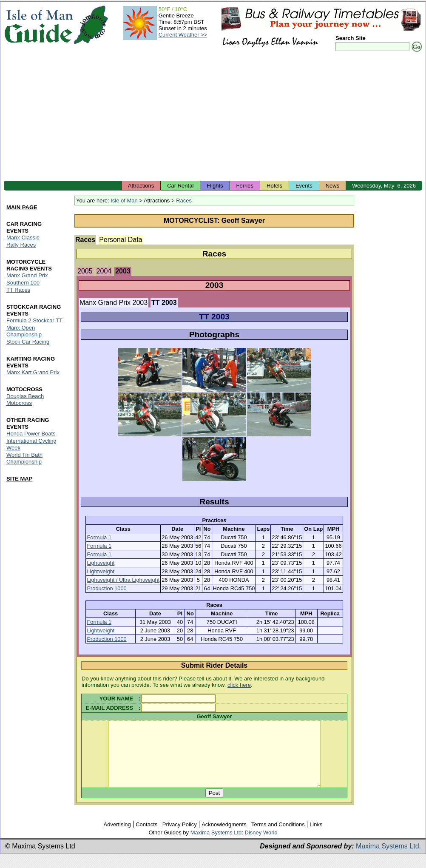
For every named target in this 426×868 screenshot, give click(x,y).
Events (304, 186)
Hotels (274, 186)
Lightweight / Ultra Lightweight (123, 580)
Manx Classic (23, 238)
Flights (215, 186)
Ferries (245, 186)
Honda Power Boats (31, 434)
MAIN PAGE (22, 208)
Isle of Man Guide (38, 25)
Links (316, 837)
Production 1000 (106, 588)
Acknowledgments (224, 837)
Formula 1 (99, 537)
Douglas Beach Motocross (25, 400)
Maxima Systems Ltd (216, 845)
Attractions (141, 186)
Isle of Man (124, 201)
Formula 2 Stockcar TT (34, 320)
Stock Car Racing (28, 342)
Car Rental (180, 186)
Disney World (261, 845)
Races (184, 201)
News (333, 186)
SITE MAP (19, 479)
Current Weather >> (183, 35)
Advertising (117, 837)
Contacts (146, 837)
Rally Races (21, 245)
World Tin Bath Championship (24, 458)
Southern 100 (23, 283)
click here (239, 685)
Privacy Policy (180, 837)
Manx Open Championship (24, 331)
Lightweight (101, 563)
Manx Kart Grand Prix (33, 372)
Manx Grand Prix (27, 275)
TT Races (18, 290)
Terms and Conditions (278, 837)
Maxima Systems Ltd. (388, 859)
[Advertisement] (213, 117)
